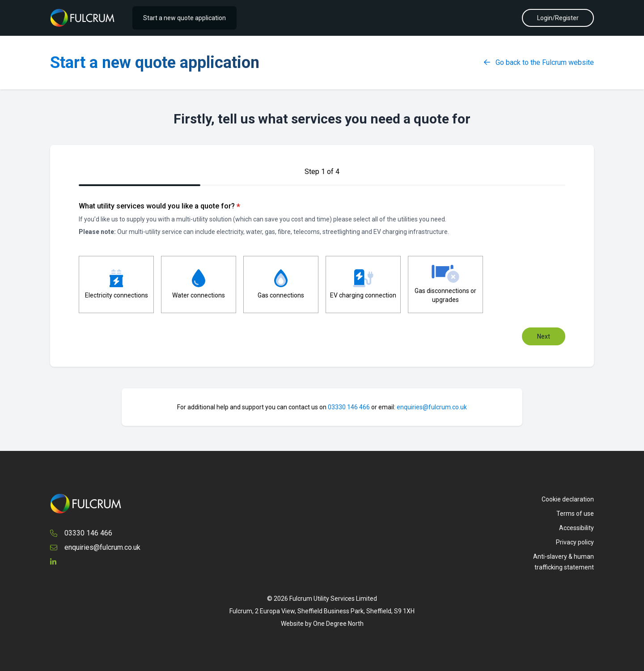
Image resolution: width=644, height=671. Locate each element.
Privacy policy (575, 542)
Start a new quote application (184, 18)
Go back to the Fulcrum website (539, 62)
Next (544, 336)
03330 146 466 (349, 407)
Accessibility (576, 528)
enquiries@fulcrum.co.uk (432, 407)
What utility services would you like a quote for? (159, 206)
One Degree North (338, 624)
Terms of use (575, 514)
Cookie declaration (568, 499)
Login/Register (558, 18)
